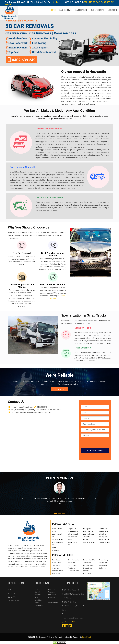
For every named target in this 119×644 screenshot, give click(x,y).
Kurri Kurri (52, 595)
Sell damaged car (58, 539)
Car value (86, 539)
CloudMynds (87, 637)
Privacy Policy (13, 601)
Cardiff (37, 592)
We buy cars (87, 529)
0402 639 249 (108, 2)
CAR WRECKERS (98, 10)
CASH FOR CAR (65, 10)
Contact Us (12, 597)
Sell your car (72, 529)
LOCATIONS (113, 10)
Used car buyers (57, 542)
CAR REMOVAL (81, 10)
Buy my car (56, 550)
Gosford (38, 595)
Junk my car (103, 537)
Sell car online (72, 537)
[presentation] (98, 444)
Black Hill (52, 589)
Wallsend (52, 597)
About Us (11, 593)
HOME (53, 10)
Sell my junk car (104, 539)
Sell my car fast (73, 542)
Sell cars (71, 539)
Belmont (38, 589)
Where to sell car (73, 531)
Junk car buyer (104, 531)
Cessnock (52, 592)
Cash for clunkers (105, 542)
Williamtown (53, 603)
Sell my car (71, 545)
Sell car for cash (73, 534)
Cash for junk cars (89, 542)
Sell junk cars (103, 534)
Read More (59, 389)
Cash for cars (103, 529)
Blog (10, 589)
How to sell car (88, 531)
